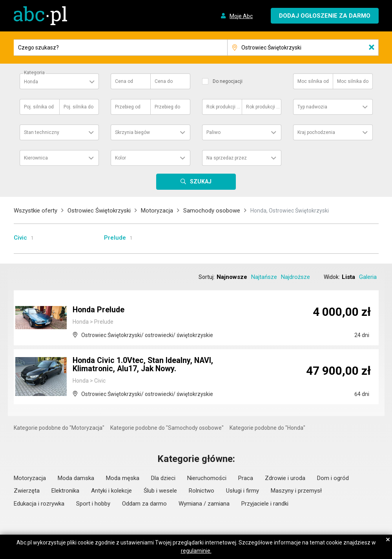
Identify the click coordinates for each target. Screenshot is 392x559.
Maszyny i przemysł (296, 491)
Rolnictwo (201, 491)
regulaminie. (196, 551)
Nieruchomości (207, 478)
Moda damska (76, 478)
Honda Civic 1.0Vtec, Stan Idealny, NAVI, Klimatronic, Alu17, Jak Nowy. (144, 365)
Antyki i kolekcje (111, 491)
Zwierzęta (27, 491)
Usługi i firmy (242, 491)
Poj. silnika (39, 107)
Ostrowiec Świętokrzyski (99, 211)
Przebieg (128, 107)
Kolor (120, 158)
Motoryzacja (157, 211)
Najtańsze (264, 277)
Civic (20, 238)
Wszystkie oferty (36, 211)
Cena (124, 81)
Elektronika (65, 491)
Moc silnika (313, 81)
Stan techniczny (42, 132)
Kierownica (36, 158)
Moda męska (123, 478)
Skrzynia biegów (132, 132)
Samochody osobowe (212, 211)
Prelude (115, 238)
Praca (246, 478)
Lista (348, 277)
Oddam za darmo (144, 504)
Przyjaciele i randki (265, 504)
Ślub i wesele (160, 491)
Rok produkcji (224, 107)
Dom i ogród (333, 478)
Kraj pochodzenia (316, 132)
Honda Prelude (99, 310)
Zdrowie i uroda (285, 478)
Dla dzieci (163, 478)
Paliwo (213, 132)
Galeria (368, 277)
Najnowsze (232, 277)
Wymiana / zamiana (204, 504)
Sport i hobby (93, 504)
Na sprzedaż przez (227, 158)
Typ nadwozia (312, 107)
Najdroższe (295, 277)
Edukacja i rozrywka (39, 504)
